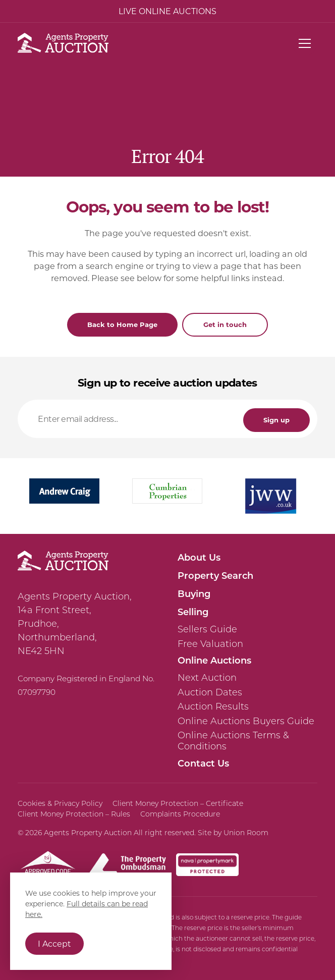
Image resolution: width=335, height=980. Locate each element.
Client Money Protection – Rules (74, 814)
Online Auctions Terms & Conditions (233, 741)
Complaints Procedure (180, 814)
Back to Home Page (122, 324)
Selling (193, 612)
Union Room (246, 833)
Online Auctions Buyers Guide (246, 721)
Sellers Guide (207, 629)
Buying (194, 593)
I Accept (54, 943)
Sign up (276, 420)
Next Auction (207, 678)
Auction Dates (210, 692)
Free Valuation (210, 644)
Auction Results (213, 706)
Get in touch (225, 324)
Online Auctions (214, 660)
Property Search (215, 575)
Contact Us (203, 763)
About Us (199, 557)
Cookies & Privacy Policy (60, 803)
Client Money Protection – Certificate (178, 803)
